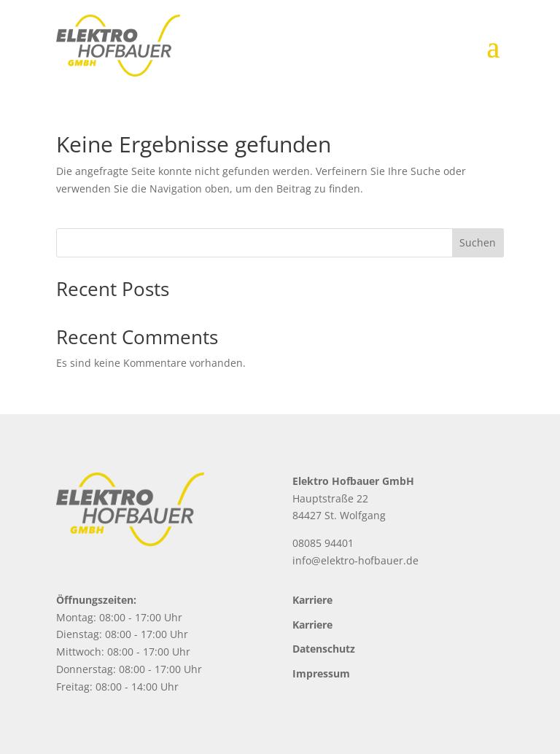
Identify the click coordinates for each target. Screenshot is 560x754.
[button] (32, 722)
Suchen (478, 242)
